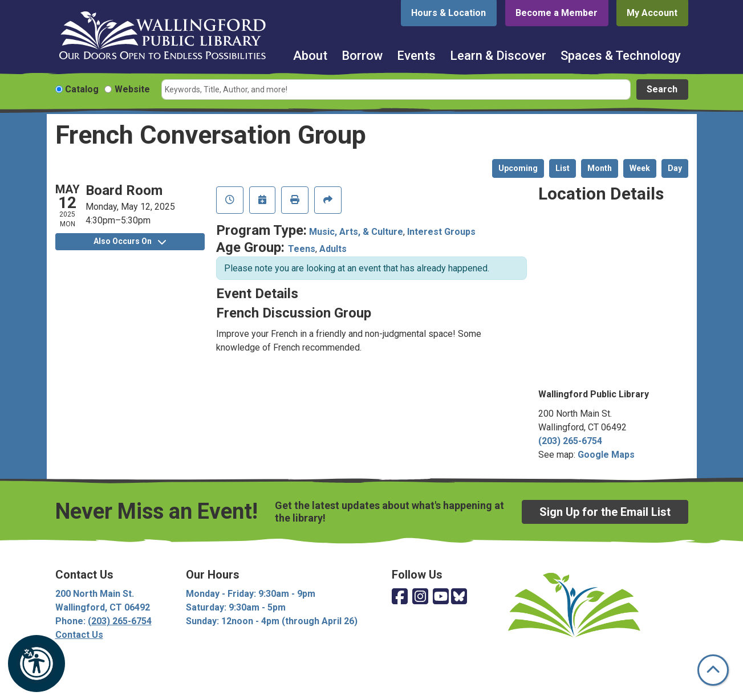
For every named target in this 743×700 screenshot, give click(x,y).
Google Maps (606, 455)
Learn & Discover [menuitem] (498, 56)
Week (640, 168)
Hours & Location (448, 13)
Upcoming (518, 168)
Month (600, 168)
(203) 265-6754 (570, 441)
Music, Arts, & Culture (356, 232)
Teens (302, 249)
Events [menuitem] (416, 56)
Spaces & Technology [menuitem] (621, 56)
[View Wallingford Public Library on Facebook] (400, 597)
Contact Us (79, 635)
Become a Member (557, 13)
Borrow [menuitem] (362, 56)
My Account (652, 13)
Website (132, 89)
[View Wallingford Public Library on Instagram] (420, 597)
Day (675, 168)
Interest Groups (441, 232)
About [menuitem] (310, 56)
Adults (333, 249)
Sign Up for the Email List (605, 512)
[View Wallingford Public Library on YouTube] (441, 597)
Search (662, 89)
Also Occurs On (130, 241)
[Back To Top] (713, 670)
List (563, 168)
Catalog (82, 89)
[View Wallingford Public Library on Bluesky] (459, 597)
